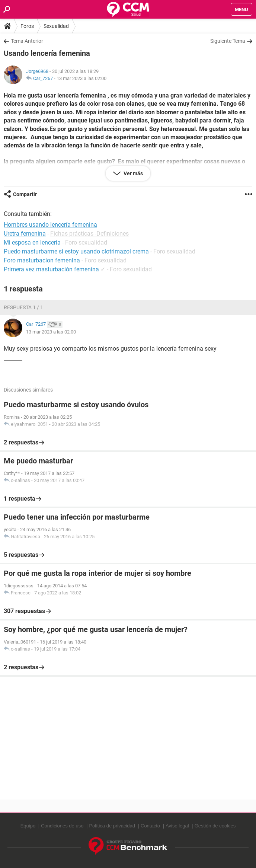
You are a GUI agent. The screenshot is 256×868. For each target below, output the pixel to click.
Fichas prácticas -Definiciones (89, 234)
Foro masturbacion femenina (42, 260)
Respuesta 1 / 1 (23, 307)
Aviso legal (177, 826)
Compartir (25, 194)
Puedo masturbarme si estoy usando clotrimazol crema (76, 251)
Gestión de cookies (215, 826)
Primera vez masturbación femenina (51, 269)
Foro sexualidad (86, 242)
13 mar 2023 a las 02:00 (81, 78)
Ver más (133, 173)
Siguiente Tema (228, 41)
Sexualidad (56, 26)
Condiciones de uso (62, 826)
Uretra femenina (25, 234)
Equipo (28, 826)
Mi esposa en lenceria (32, 242)
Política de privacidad (112, 826)
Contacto (150, 826)
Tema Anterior (27, 41)
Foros (27, 26)
